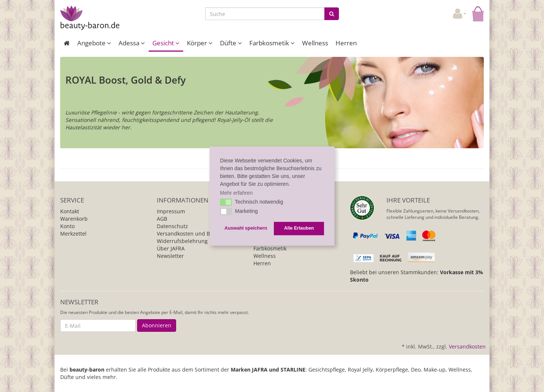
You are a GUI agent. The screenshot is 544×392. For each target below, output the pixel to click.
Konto (67, 226)
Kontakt (70, 211)
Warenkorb (74, 219)
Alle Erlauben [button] (299, 229)
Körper (200, 43)
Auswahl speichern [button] (246, 229)
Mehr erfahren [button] (236, 193)
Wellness (315, 43)
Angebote (94, 43)
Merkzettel (73, 234)
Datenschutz (172, 226)
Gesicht (166, 43)
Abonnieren (157, 325)
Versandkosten (467, 346)
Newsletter (170, 256)
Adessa (132, 43)
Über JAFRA (171, 248)
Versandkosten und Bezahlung (195, 234)
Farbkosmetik (272, 43)
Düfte (231, 43)
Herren (346, 43)
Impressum (171, 211)
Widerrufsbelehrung (182, 241)
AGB (162, 219)
